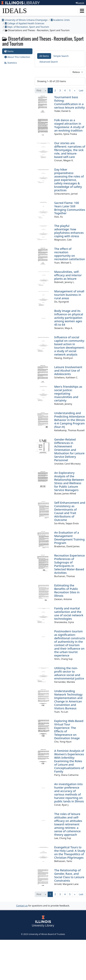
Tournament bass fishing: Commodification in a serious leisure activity (70, 102)
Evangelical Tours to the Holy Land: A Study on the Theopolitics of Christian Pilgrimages (70, 852)
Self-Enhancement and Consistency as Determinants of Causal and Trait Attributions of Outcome (70, 511)
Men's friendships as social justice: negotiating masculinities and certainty (68, 394)
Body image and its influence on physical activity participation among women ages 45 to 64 (69, 318)
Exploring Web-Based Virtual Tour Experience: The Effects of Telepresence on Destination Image (69, 730)
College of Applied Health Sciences (25, 23)
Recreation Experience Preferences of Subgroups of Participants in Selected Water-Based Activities (70, 564)
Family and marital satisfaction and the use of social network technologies (69, 613)
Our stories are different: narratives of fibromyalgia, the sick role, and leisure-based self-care (70, 150)
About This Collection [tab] (17, 57)
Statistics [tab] (11, 63)
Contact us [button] (22, 906)
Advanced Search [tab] (49, 62)
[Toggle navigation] (82, 11)
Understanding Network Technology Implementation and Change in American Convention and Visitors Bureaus (68, 700)
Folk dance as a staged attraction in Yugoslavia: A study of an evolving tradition (69, 125)
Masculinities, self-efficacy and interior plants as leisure (68, 275)
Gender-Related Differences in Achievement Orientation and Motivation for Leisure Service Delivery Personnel (69, 450)
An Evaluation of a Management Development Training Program (69, 538)
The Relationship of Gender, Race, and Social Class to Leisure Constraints (69, 875)
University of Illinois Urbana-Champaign (25, 20)
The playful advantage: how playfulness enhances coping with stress (69, 231)
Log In (80, 3)
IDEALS (15, 11)
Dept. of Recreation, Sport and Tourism (27, 27)
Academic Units (60, 20)
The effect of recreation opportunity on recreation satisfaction (70, 254)
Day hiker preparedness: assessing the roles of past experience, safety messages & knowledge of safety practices (69, 180)
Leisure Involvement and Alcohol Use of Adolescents (68, 371)
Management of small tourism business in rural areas (69, 295)
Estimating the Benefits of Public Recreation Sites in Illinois (67, 591)
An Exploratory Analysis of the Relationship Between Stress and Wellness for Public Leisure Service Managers (69, 481)
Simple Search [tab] (61, 56)
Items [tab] (9, 51)
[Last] (81, 90)
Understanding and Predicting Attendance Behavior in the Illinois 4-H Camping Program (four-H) (70, 420)
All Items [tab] (44, 56)
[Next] (75, 90)
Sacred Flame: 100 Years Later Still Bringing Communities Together (70, 208)
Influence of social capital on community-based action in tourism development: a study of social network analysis (70, 346)
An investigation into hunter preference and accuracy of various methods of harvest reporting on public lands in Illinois (69, 793)
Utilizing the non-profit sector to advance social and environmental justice (69, 673)
